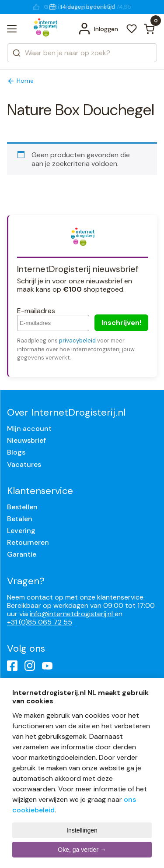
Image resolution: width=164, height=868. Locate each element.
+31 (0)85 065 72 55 (40, 622)
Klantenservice (40, 491)
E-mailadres (36, 311)
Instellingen (82, 830)
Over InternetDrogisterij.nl (66, 412)
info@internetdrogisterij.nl (72, 614)
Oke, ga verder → (82, 850)
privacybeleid (77, 340)
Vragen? (26, 581)
